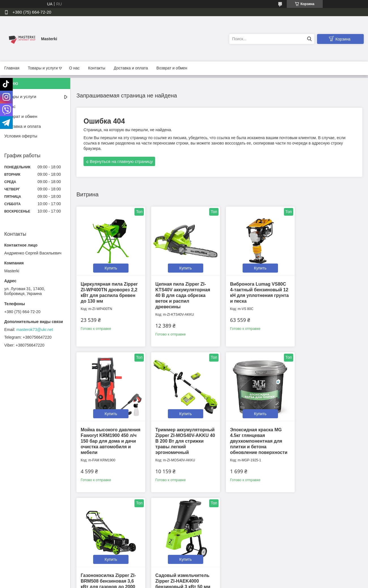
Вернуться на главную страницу (121, 161)
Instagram (287, 548)
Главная (12, 68)
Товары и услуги (43, 68)
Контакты (97, 68)
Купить (110, 266)
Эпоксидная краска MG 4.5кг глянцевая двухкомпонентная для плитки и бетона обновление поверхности (182, 438)
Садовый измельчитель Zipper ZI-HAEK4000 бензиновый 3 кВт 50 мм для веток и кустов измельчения (327, 438)
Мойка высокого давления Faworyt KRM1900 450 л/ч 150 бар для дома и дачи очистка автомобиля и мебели (327, 294)
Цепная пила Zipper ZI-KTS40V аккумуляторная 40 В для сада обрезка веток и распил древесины (181, 294)
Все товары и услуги (218, 505)
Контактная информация (122, 542)
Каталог (12, 560)
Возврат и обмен (172, 68)
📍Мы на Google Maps (209, 542)
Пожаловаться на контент (165, 583)
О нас (74, 68)
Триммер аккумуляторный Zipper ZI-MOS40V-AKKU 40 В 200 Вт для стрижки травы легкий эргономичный (110, 438)
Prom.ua (208, 578)
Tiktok (284, 542)
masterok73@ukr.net (35, 330)
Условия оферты (21, 136)
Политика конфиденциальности (128, 548)
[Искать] (309, 39)
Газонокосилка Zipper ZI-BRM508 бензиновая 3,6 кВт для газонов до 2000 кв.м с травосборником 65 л (256, 438)
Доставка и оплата (131, 68)
